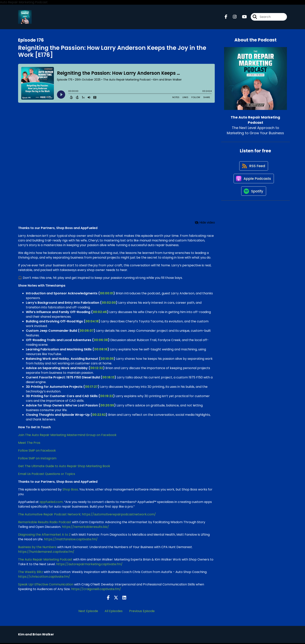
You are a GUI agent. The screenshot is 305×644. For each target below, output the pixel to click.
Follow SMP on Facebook (37, 451)
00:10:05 (107, 359)
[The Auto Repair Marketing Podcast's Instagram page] (232, 17)
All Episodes (114, 612)
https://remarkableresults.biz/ (85, 528)
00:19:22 (107, 397)
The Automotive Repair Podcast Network (49, 515)
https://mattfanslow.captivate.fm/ (71, 540)
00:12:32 (97, 369)
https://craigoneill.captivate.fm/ (96, 590)
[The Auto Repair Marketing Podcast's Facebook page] (226, 17)
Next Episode (88, 612)
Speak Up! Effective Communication (46, 585)
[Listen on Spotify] (253, 196)
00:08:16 (101, 350)
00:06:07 (87, 331)
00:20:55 (107, 406)
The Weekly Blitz (31, 573)
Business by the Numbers (37, 548)
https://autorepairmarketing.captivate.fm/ (89, 565)
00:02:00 (109, 303)
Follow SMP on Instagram (37, 459)
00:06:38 (101, 341)
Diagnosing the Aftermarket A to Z (44, 535)
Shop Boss (70, 490)
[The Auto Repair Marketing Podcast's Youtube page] (242, 17)
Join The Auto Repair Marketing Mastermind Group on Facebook (67, 436)
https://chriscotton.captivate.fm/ (44, 577)
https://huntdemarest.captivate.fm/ (46, 552)
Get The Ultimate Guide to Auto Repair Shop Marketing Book (64, 467)
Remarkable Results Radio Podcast (45, 523)
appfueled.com (51, 503)
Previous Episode (142, 612)
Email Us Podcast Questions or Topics (47, 475)
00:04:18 (92, 322)
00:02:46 (100, 313)
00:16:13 (108, 378)
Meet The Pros (29, 444)
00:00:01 (107, 294)
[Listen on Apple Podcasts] (253, 182)
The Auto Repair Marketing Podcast (45, 560)
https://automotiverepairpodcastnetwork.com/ (119, 515)
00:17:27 (91, 387)
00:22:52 (99, 415)
